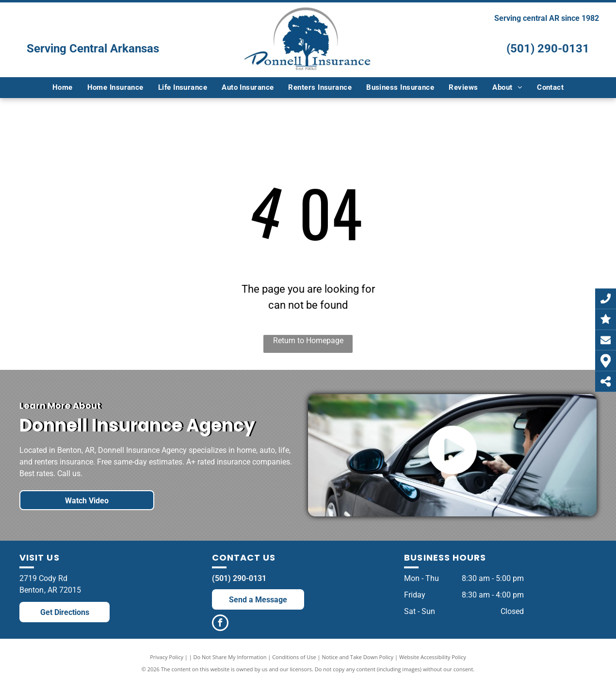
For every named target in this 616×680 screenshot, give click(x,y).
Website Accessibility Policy (433, 657)
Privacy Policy (167, 657)
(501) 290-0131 (548, 49)
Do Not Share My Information (230, 657)
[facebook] (220, 624)
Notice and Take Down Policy (358, 657)
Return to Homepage (308, 340)
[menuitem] (63, 88)
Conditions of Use (294, 657)
